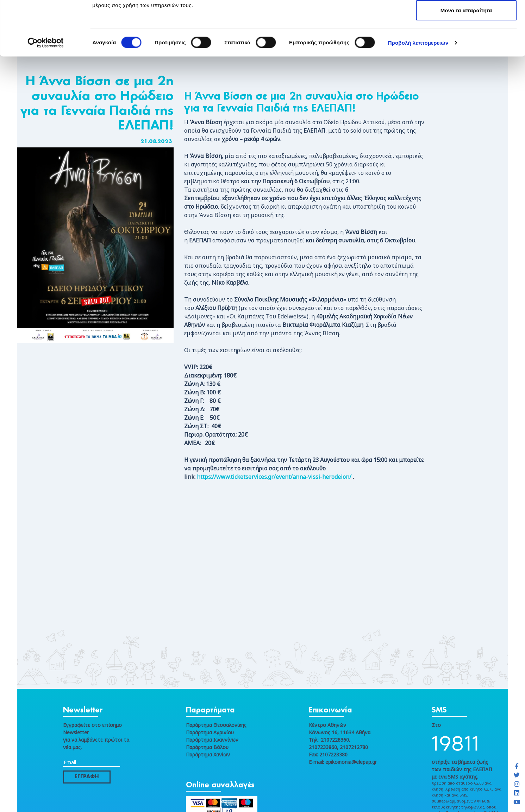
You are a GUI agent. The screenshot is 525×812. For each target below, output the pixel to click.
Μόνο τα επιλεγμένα (466, 42)
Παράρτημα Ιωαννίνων (212, 740)
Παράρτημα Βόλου (207, 747)
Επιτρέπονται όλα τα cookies (466, 18)
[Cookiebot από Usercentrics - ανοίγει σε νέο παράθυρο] (46, 97)
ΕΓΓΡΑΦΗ (87, 777)
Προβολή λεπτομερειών (418, 97)
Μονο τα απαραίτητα (466, 65)
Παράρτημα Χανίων (208, 754)
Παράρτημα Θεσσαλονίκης (216, 725)
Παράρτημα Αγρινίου (210, 732)
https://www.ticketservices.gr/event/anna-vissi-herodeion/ (274, 477)
